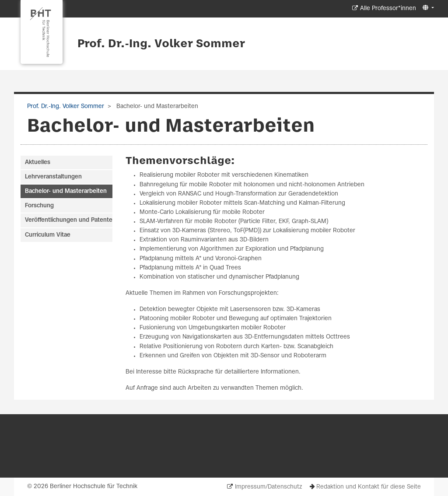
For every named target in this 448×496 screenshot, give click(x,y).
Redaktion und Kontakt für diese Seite (369, 487)
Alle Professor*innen (388, 9)
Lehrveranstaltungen (53, 177)
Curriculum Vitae (48, 235)
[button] (427, 8)
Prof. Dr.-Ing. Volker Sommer (161, 44)
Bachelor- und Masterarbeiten (66, 191)
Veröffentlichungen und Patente (69, 220)
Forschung (39, 206)
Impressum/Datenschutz (268, 487)
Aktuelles (38, 162)
